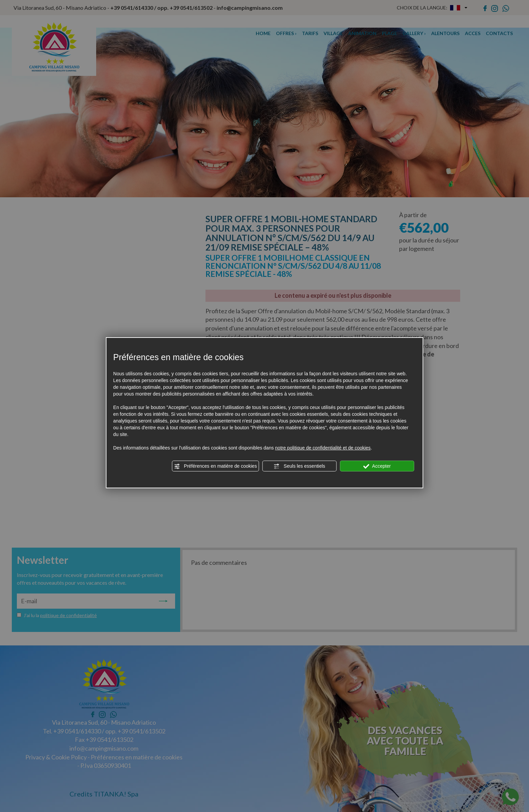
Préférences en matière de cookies (215, 466)
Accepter (377, 466)
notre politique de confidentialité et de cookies (323, 448)
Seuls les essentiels (299, 466)
